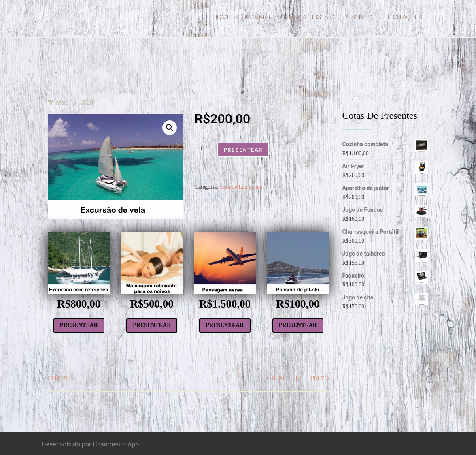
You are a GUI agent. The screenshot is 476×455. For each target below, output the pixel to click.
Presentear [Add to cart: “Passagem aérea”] (225, 325)
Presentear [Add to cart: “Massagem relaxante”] (152, 325)
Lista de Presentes (343, 17)
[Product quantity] (204, 148)
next (278, 378)
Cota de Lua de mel (242, 187)
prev (317, 378)
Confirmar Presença (271, 17)
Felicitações (401, 17)
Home (222, 17)
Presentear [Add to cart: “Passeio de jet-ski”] (298, 325)
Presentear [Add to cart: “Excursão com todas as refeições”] (79, 325)
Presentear (243, 150)
